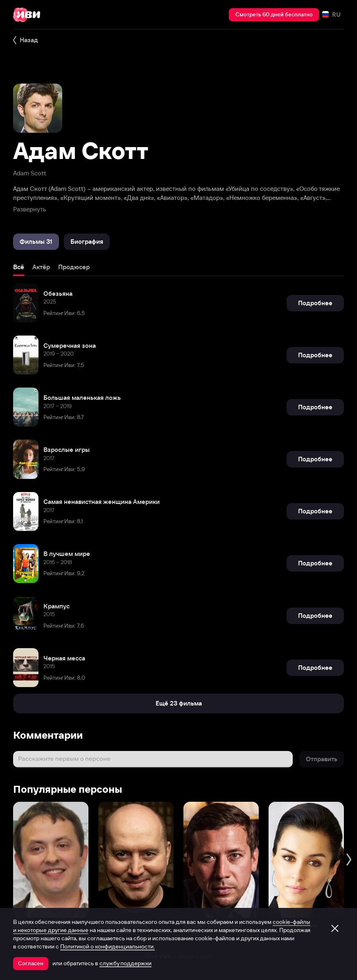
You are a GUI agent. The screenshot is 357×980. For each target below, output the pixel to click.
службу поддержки (125, 963)
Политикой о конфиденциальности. (107, 946)
